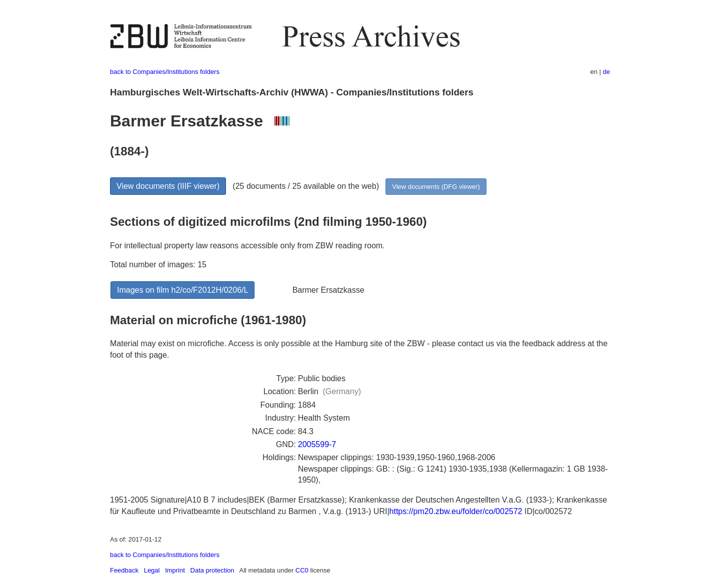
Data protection (212, 570)
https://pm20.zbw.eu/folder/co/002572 (456, 511)
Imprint (175, 570)
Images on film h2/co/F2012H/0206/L (182, 290)
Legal (152, 570)
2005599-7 (317, 444)
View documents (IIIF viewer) (168, 186)
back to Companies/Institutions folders (165, 72)
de (606, 72)
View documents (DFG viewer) (436, 187)
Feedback (124, 570)
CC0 (302, 570)
